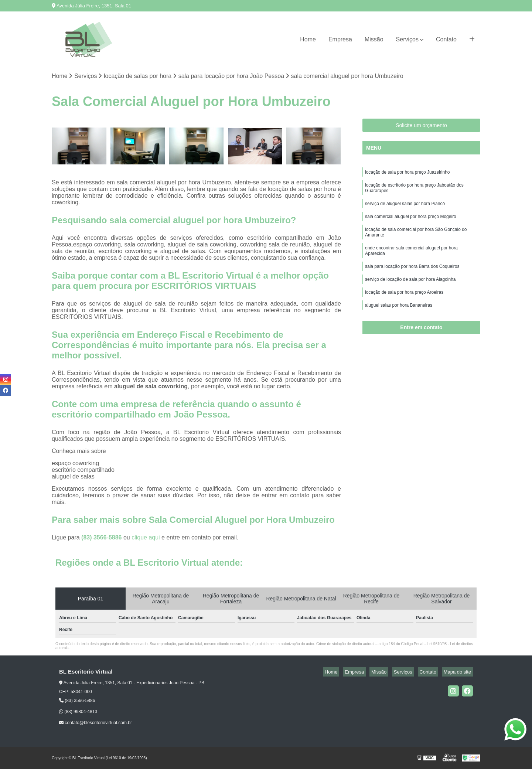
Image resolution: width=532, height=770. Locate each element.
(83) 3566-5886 (102, 539)
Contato (446, 39)
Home (308, 39)
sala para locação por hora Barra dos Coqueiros (412, 278)
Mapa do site (459, 673)
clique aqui (146, 539)
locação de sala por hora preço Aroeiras (404, 306)
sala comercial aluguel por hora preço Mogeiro (411, 223)
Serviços (407, 39)
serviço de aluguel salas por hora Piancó (405, 209)
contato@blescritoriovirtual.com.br (96, 724)
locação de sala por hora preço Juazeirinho (407, 174)
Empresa (340, 39)
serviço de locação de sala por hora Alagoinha (410, 292)
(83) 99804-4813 (78, 713)
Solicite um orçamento (421, 126)
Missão (374, 39)
